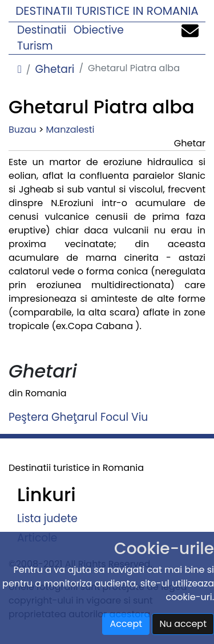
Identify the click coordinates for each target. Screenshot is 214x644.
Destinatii (42, 30)
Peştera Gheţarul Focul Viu (78, 417)
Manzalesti (70, 130)
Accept (126, 624)
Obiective (99, 30)
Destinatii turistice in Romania (107, 11)
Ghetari (54, 69)
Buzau (22, 130)
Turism (35, 46)
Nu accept (183, 624)
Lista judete (47, 518)
